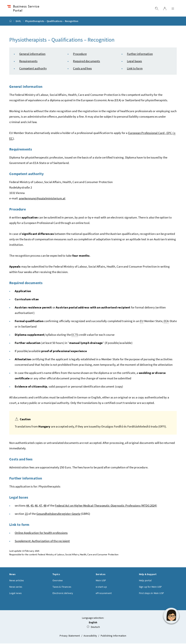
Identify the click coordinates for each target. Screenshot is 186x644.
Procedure (80, 54)
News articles (17, 581)
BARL (19, 22)
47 (41, 506)
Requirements (28, 62)
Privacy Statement (70, 636)
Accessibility (91, 636)
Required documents (86, 62)
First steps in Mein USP (151, 594)
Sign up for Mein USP (150, 587)
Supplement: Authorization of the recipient (42, 541)
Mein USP (101, 581)
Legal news (15, 594)
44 (28, 506)
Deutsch (93, 627)
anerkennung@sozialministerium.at (42, 199)
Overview (58, 581)
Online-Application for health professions (41, 533)
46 (36, 506)
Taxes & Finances (62, 587)
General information (32, 54)
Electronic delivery (63, 594)
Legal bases (135, 62)
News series (16, 587)
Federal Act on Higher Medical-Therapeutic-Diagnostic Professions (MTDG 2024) (106, 506)
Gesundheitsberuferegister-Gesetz (58, 514)
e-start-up (101, 587)
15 (26, 514)
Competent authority (33, 69)
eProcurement (104, 594)
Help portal (145, 581)
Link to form (135, 69)
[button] (171, 616)
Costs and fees (82, 69)
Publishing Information (114, 636)
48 (45, 506)
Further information (140, 54)
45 (32, 506)
